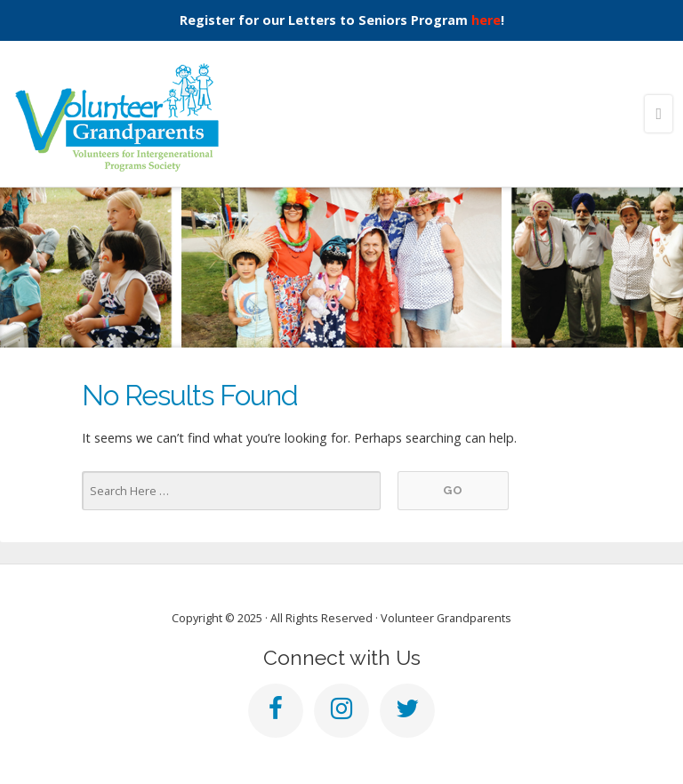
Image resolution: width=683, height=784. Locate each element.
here (486, 20)
